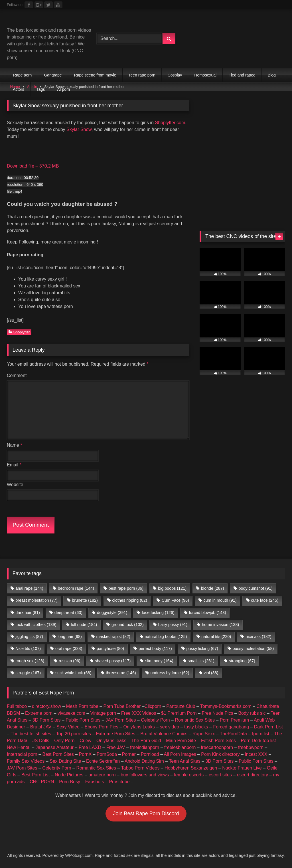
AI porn (63, 89)
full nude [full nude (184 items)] (84, 625)
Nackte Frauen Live (242, 768)
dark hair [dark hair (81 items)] (28, 613)
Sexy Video (68, 727)
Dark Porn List (268, 727)
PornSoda (107, 754)
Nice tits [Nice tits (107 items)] (28, 649)
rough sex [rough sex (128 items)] (30, 661)
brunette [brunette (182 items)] (85, 600)
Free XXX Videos (139, 713)
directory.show (46, 706)
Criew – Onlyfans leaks (103, 741)
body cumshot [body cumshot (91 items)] (255, 588)
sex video (170, 727)
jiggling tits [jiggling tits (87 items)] (29, 637)
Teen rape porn (142, 75)
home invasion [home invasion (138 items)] (220, 625)
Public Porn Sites (83, 720)
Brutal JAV (41, 727)
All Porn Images (180, 754)
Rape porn (22, 75)
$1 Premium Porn (179, 713)
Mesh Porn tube (82, 706)
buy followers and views (145, 775)
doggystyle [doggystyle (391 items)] (112, 613)
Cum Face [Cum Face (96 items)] (175, 600)
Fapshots (95, 782)
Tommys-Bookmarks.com (226, 706)
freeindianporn (145, 747)
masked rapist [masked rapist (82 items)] (113, 637)
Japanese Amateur (55, 747)
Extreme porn (39, 713)
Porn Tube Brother (122, 706)
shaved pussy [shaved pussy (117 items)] (113, 661)
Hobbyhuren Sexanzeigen (191, 768)
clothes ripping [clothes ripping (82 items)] (130, 600)
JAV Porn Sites (121, 720)
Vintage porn (103, 713)
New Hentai (19, 747)
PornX (85, 754)
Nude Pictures (69, 775)
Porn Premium (234, 720)
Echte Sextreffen (103, 761)
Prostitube (119, 782)
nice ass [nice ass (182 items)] (258, 637)
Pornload (150, 754)
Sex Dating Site (65, 761)
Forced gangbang (231, 727)
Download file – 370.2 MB (33, 166)
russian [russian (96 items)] (70, 661)
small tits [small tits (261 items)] (201, 661)
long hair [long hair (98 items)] (70, 637)
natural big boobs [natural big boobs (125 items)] (166, 637)
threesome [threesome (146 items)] (121, 673)
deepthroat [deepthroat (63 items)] (68, 613)
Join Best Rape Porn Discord (146, 813)
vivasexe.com (71, 713)
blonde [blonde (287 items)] (213, 588)
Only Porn (64, 741)
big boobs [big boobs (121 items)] (172, 588)
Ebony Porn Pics (101, 727)
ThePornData (233, 734)
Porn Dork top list (258, 741)
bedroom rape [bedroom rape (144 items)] (76, 588)
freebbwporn (251, 747)
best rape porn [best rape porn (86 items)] (126, 588)
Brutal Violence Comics (164, 734)
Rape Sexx (204, 734)
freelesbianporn (180, 747)
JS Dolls (41, 741)
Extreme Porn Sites (116, 734)
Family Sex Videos (26, 761)
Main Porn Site (181, 741)
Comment (17, 375)
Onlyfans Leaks (139, 727)
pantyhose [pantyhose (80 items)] (110, 649)
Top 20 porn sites (74, 734)
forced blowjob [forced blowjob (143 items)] (207, 613)
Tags (41, 89)
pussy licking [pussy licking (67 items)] (202, 649)
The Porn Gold (146, 741)
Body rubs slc (252, 713)
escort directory (253, 775)
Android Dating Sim (144, 761)
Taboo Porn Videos (140, 768)
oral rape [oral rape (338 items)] (69, 649)
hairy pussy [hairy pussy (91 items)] (173, 625)
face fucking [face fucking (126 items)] (158, 613)
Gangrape (53, 75)
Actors (19, 89)
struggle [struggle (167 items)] (28, 673)
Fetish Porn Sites (218, 741)
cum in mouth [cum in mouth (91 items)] (220, 600)
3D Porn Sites (47, 720)
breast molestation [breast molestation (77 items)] (36, 600)
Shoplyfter (19, 332)
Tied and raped (242, 75)
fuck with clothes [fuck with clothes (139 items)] (36, 625)
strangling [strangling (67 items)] (242, 661)
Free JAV (116, 747)
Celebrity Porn (155, 720)
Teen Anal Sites (184, 761)
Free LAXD (90, 747)
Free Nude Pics (217, 713)
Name (14, 445)
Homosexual (205, 75)
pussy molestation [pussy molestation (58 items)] (253, 649)
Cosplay (175, 75)
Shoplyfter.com (170, 123)
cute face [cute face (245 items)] (265, 600)
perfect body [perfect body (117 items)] (155, 649)
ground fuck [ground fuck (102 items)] (128, 625)
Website (15, 485)
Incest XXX (256, 754)
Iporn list (261, 734)
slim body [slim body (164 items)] (159, 661)
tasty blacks (196, 727)
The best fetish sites (31, 734)
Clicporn (153, 706)
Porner (129, 754)
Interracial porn (22, 754)
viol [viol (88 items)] (211, 673)
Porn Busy (70, 782)
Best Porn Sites (58, 754)
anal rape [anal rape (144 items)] (29, 588)
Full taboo (17, 706)
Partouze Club (181, 706)
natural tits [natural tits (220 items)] (216, 637)
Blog (272, 75)
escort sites (220, 775)
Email (14, 465)
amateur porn (102, 775)
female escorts (189, 775)
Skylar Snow (79, 129)
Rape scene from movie (95, 75)
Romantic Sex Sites (195, 720)
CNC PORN (42, 782)
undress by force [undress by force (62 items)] (170, 673)
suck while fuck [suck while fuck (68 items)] (73, 673)
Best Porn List (36, 775)
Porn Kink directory (220, 754)
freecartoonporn (217, 747)
